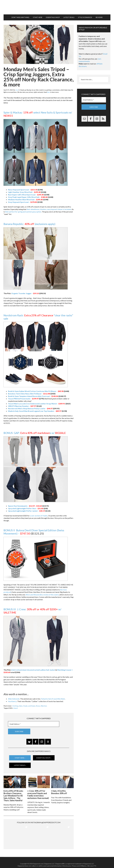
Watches (44, 706)
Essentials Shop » (44, 758)
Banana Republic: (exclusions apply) (30, 224)
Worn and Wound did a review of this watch (42, 595)
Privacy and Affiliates (79, 861)
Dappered (57, 7)
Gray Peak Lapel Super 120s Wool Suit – (28, 197)
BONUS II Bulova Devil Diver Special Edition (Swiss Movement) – (34, 532)
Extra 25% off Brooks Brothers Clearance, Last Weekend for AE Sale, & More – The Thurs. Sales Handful (13, 796)
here (49, 92)
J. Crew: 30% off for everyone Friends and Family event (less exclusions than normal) (38, 794)
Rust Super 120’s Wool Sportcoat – (26, 195)
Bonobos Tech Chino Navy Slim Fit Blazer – (29, 394)
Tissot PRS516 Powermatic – (23, 399)
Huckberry (12, 701)
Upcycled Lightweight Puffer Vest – (26, 508)
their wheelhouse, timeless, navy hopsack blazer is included (49, 209)
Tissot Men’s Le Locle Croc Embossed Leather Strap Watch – (37, 404)
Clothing (15, 706)
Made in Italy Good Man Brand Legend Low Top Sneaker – (35, 411)
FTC (95, 861)
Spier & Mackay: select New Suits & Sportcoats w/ (38, 114)
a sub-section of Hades (39, 516)
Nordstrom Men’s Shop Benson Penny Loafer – (30, 408)
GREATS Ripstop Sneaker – (22, 406)
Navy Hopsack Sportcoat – (23, 190)
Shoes (38, 706)
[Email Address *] (34, 724)
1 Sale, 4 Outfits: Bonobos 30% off (59, 792)
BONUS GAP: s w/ (35, 433)
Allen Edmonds (14, 699)
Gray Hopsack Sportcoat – (22, 202)
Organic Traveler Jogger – (25, 293)
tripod (15, 708)
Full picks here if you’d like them (53, 699)
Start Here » (20, 758)
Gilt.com (90, 861)
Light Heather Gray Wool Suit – (24, 192)
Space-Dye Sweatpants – (25, 506)
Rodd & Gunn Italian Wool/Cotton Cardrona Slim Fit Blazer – (36, 391)
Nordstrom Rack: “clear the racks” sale (38, 317)
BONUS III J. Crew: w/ (32, 611)
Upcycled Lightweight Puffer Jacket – (26, 511)
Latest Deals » (20, 765)
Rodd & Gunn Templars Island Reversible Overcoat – (33, 396)
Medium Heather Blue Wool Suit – (25, 199)
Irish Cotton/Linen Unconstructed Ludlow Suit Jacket (33, 670)
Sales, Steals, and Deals (27, 706)
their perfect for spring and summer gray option (23, 212)
